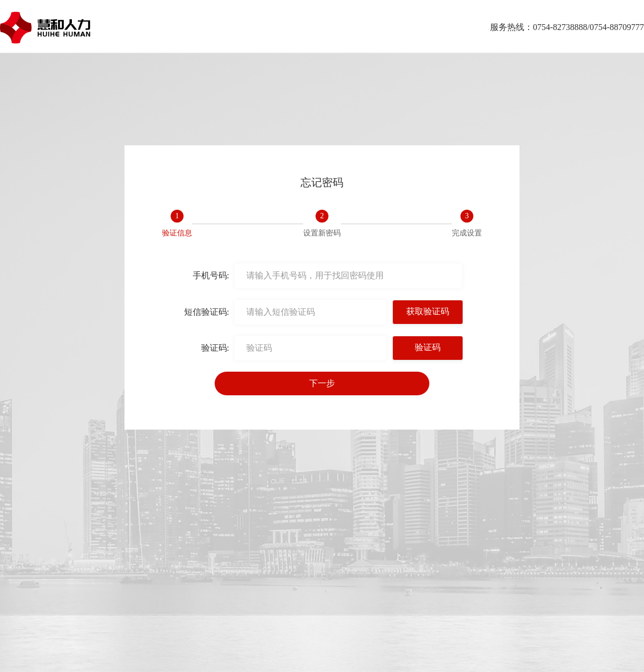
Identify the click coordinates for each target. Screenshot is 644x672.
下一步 (322, 383)
